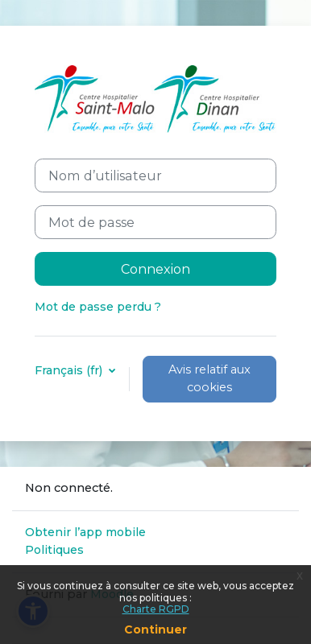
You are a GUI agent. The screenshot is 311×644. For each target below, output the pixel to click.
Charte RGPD (156, 609)
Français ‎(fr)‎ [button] (70, 370)
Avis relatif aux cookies (209, 378)
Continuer (155, 630)
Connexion (155, 269)
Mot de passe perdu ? (98, 307)
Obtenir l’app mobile (85, 532)
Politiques (54, 550)
